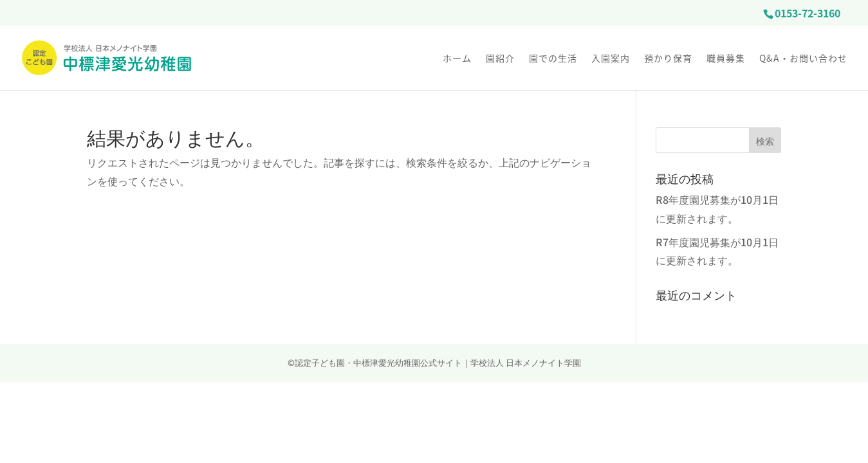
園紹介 (500, 59)
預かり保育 (668, 59)
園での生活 (553, 59)
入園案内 (611, 59)
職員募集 (726, 59)
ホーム (457, 59)
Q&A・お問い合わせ (803, 59)
